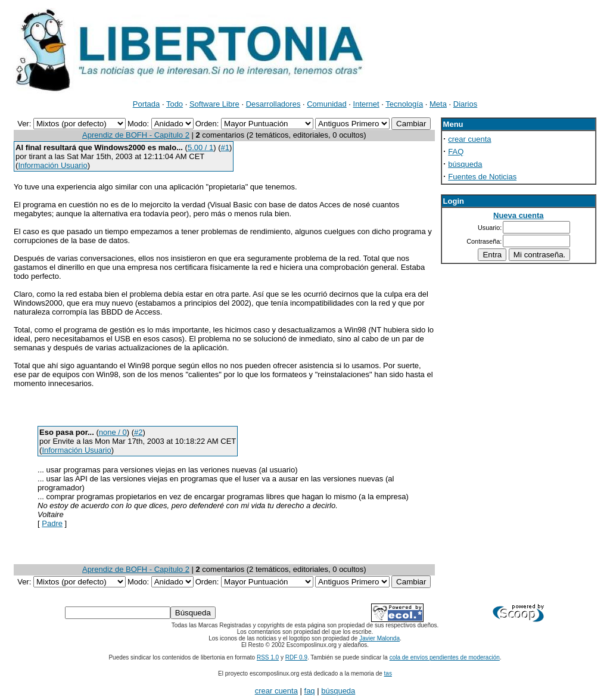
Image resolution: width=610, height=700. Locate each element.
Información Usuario (52, 165)
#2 (138, 432)
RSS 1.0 (268, 657)
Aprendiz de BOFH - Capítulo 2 (136, 135)
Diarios (465, 104)
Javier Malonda (379, 638)
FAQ (456, 152)
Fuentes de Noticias (482, 177)
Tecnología (404, 104)
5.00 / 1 (200, 147)
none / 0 (113, 432)
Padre (52, 523)
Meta (438, 104)
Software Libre (214, 104)
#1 (225, 147)
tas (388, 673)
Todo (175, 104)
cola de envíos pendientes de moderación (445, 657)
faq (310, 691)
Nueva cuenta (519, 215)
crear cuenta (469, 139)
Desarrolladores (273, 104)
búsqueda (465, 164)
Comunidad (327, 104)
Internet (366, 104)
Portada (147, 104)
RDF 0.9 (296, 657)
